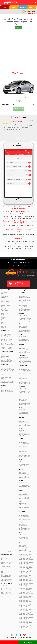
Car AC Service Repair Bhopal (24, 309)
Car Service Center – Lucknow (24, 457)
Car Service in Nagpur (23, 493)
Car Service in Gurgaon (23, 378)
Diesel (18, 28)
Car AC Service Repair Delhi (24, 341)
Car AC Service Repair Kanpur (24, 445)
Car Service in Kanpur (23, 441)
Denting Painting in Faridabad (24, 350)
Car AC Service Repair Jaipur (24, 414)
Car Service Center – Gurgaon (24, 384)
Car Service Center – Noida (24, 509)
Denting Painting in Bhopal (24, 308)
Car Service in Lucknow (23, 451)
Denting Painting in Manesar (24, 464)
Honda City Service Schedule (7, 343)
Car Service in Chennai (23, 326)
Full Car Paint (4, 307)
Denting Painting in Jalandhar (24, 423)
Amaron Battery (4, 311)
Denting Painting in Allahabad (7, 380)
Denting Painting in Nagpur (24, 496)
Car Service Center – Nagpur (24, 498)
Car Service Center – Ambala (7, 393)
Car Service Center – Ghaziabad (25, 363)
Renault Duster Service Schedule (8, 345)
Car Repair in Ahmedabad (6, 368)
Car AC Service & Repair (6, 300)
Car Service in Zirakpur (23, 545)
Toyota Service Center (6, 566)
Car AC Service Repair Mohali (24, 476)
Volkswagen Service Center (7, 579)
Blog (2, 294)
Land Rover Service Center (6, 575)
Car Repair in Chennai (23, 328)
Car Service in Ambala (6, 388)
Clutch (3, 316)
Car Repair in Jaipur (22, 411)
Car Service (4, 298)
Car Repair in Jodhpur (23, 432)
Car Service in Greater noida (24, 368)
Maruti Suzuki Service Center (7, 562)
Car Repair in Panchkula (23, 515)
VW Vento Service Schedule (7, 347)
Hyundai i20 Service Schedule (7, 341)
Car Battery (4, 308)
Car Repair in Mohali (23, 474)
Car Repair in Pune (22, 536)
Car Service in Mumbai (23, 483)
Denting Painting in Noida (24, 506)
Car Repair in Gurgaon (23, 380)
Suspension (4, 317)
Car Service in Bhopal (23, 305)
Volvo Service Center (5, 581)
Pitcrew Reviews (19, 117)
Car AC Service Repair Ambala (7, 392)
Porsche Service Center (6, 578)
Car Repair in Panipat (23, 526)
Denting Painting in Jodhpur (24, 433)
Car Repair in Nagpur (23, 494)
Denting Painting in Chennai (24, 329)
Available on (18, 284)
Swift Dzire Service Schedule (7, 337)
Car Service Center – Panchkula (25, 519)
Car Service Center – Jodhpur (24, 436)
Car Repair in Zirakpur (23, 547)
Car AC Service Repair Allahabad (8, 381)
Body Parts (3, 326)
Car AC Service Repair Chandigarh (25, 320)
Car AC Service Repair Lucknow (25, 455)
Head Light (3, 320)
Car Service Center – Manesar (24, 467)
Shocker (3, 318)
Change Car (32, 13)
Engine (3, 322)
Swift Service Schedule (6, 336)
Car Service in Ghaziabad (23, 358)
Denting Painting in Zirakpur (24, 548)
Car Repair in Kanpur (23, 442)
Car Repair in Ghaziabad (23, 359)
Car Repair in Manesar (23, 463)
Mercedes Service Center (6, 577)
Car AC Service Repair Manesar (25, 466)
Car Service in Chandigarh (24, 316)
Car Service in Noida (23, 503)
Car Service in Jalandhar (23, 420)
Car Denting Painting (5, 301)
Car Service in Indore (23, 399)
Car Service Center (5, 296)
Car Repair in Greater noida (24, 369)
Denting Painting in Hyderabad (25, 391)
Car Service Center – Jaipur (24, 415)
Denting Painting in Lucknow (24, 454)
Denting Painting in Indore (24, 402)
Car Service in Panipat (23, 524)
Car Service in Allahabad (6, 377)
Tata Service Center (5, 565)
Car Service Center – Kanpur (24, 446)
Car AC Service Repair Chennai (24, 330)
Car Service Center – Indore (24, 405)
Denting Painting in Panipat (24, 527)
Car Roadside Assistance (6, 305)
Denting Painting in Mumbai (24, 485)
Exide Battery (4, 309)
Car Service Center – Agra (6, 362)
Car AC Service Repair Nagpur (24, 497)
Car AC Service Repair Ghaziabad (25, 361)
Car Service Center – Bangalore (25, 300)
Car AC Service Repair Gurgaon (25, 382)
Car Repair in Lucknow (23, 453)
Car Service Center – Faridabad (25, 352)
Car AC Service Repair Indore (24, 403)
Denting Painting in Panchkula (24, 517)
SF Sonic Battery (5, 312)
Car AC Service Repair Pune (24, 539)
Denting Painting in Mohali (24, 475)
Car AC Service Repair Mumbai (24, 487)
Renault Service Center (6, 564)
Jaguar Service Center (5, 574)
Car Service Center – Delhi (24, 342)
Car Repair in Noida (22, 505)
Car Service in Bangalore (23, 295)
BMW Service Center (5, 573)
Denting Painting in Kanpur (24, 444)
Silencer (3, 325)
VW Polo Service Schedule (6, 346)
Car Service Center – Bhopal (24, 311)
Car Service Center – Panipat (24, 530)
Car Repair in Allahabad (6, 379)
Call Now (9, 642)
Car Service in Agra (5, 356)
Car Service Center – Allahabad (7, 382)
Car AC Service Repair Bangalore (25, 299)
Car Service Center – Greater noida (25, 373)
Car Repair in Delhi (22, 338)
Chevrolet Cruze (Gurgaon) (19, 98)
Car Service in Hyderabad (23, 389)
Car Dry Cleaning (5, 303)
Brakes (3, 315)
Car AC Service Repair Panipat (24, 528)
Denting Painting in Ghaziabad (24, 360)
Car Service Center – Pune (24, 540)
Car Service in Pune (22, 535)
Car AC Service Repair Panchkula (25, 518)
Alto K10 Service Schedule (6, 334)
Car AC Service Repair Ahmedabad (8, 371)
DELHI (32, 121)
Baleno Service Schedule (6, 338)
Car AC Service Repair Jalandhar (25, 424)
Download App (4, 295)
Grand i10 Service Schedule (7, 339)
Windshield (4, 328)
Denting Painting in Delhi (23, 339)
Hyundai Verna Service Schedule (8, 342)
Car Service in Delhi (22, 337)
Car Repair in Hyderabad (23, 390)
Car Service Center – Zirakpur (24, 550)
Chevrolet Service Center (6, 557)
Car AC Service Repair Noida (24, 507)
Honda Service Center (6, 560)
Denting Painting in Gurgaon (24, 381)
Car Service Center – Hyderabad (25, 394)
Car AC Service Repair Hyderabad (25, 393)
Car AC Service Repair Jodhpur (24, 434)
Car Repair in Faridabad (23, 348)
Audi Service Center (5, 571)
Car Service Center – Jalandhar (24, 425)
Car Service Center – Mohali (24, 477)
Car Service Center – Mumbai (24, 488)
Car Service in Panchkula (23, 514)
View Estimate (28, 642)
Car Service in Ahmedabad (6, 367)
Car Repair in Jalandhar (23, 421)
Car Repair (3, 299)
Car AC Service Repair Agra (7, 360)
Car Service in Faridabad (23, 347)
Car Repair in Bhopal (23, 307)
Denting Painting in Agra (6, 359)
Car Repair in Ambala (5, 389)
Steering (3, 324)
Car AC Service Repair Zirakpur (25, 549)
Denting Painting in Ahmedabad (8, 369)
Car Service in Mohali (23, 472)
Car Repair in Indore (23, 401)
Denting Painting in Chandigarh (25, 318)
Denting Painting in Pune (23, 537)
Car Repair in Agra (5, 358)
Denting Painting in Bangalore (24, 298)
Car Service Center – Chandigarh (25, 321)
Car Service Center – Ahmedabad (8, 372)
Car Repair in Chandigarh (23, 317)
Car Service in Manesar (23, 462)
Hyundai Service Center (6, 561)
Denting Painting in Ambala (7, 390)
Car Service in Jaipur (23, 410)
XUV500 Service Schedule (6, 349)
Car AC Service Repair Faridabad (25, 351)
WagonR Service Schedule (6, 333)
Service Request (4, 292)
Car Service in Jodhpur (23, 431)
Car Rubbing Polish (5, 304)
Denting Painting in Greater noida (25, 371)
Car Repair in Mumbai (23, 484)
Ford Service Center (5, 558)
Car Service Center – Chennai (24, 331)
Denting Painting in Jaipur (24, 412)
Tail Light (3, 321)
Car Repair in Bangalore (23, 296)
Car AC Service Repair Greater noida (26, 372)
